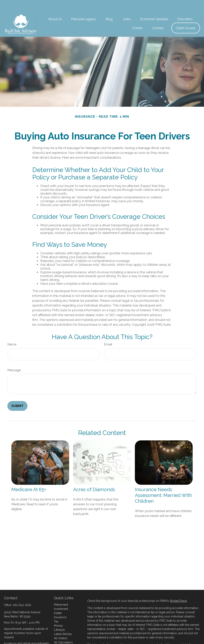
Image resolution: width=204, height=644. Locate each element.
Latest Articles (63, 622)
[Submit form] (17, 394)
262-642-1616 (22, 593)
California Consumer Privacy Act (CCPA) (113, 637)
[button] (55, 7)
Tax (56, 609)
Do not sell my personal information (141, 641)
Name (12, 332)
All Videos (61, 626)
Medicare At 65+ (29, 477)
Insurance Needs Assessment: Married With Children (163, 483)
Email (108, 332)
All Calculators (63, 630)
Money (58, 614)
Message (14, 358)
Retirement (61, 593)
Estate (58, 601)
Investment (61, 597)
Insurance (60, 605)
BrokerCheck (178, 589)
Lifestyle (59, 618)
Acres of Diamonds (94, 477)
